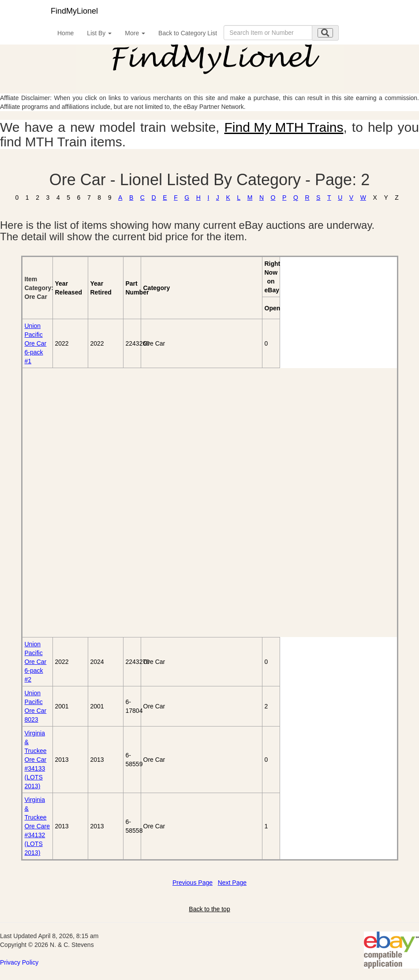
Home (65, 33)
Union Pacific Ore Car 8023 (36, 706)
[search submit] (325, 33)
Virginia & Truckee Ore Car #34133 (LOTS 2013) (36, 760)
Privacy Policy (19, 962)
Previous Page (193, 883)
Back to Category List (188, 33)
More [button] (135, 33)
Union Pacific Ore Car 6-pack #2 (36, 662)
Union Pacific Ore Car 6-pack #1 (36, 343)
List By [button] (99, 33)
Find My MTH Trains (284, 127)
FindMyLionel (74, 11)
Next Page (232, 883)
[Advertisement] (73, 503)
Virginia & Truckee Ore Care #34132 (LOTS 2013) (37, 826)
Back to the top (209, 909)
